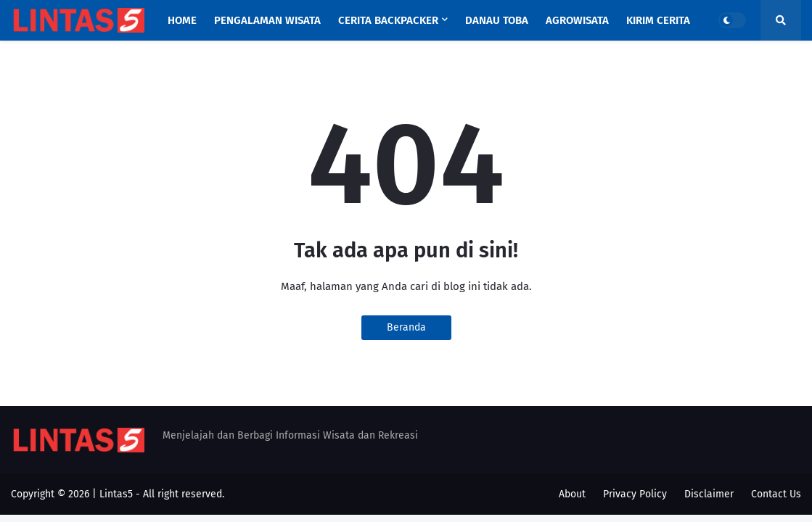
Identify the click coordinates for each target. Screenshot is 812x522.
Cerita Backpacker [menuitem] (388, 20)
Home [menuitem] (182, 20)
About (572, 494)
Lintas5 (116, 494)
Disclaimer (709, 494)
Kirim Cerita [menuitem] (658, 20)
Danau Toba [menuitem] (497, 20)
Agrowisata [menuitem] (577, 20)
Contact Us (776, 494)
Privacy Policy (635, 494)
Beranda (406, 327)
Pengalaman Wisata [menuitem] (267, 20)
